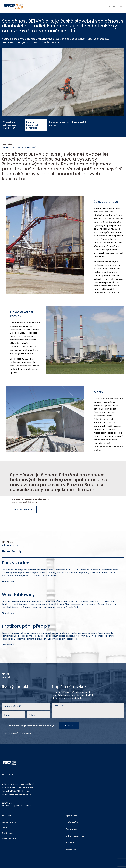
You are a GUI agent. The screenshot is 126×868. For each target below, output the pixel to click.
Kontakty (71, 850)
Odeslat (69, 725)
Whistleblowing (9, 838)
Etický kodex (7, 833)
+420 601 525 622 (25, 788)
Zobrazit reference (23, 509)
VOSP (4, 828)
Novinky (70, 843)
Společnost (72, 815)
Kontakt (6, 677)
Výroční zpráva (9, 822)
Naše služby (72, 822)
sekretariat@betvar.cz (20, 794)
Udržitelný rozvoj (10, 545)
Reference (71, 829)
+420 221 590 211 (27, 784)
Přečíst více (8, 581)
